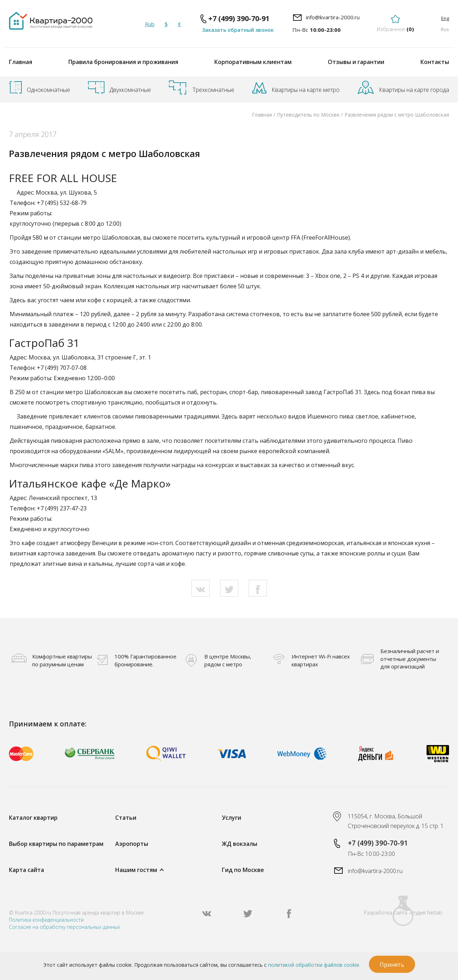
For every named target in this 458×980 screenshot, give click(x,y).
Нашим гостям (136, 870)
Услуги (232, 818)
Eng (445, 18)
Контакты (435, 62)
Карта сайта (26, 870)
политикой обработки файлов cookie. (314, 965)
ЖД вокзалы (240, 844)
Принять (392, 965)
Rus (445, 29)
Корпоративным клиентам (253, 62)
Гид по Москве (243, 870)
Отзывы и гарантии (356, 62)
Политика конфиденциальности (46, 920)
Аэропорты (132, 844)
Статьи (126, 818)
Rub (150, 24)
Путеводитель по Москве (308, 115)
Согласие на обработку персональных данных (65, 927)
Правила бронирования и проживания (123, 62)
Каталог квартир (33, 818)
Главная (21, 62)
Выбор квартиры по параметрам (56, 844)
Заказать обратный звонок (238, 30)
